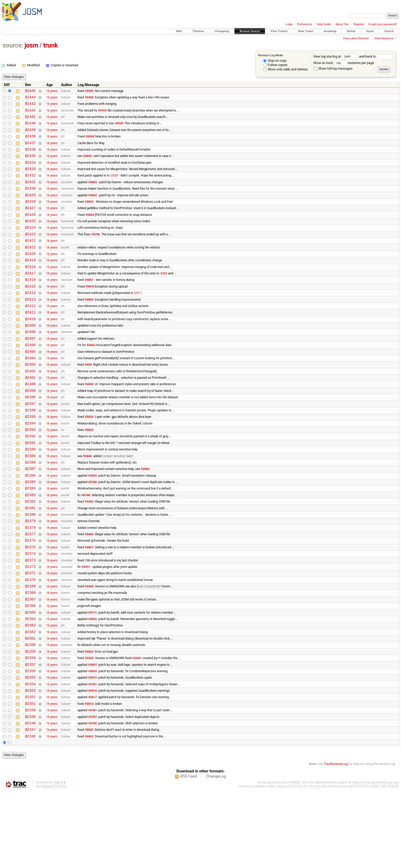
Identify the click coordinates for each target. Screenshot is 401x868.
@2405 (30, 383)
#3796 (96, 252)
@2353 (30, 762)
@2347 (30, 806)
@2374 (30, 609)
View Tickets (279, 31)
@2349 (30, 791)
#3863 (91, 376)
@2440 (30, 128)
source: (13, 45)
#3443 (89, 551)
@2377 (30, 587)
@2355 (30, 747)
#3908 (89, 98)
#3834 (87, 500)
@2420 (30, 274)
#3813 (89, 777)
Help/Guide (324, 24)
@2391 (30, 485)
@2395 (30, 456)
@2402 (30, 405)
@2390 (30, 492)
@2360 (30, 711)
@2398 (30, 434)
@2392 (30, 478)
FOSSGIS (294, 859)
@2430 (30, 201)
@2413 (30, 325)
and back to (376, 56)
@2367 (30, 660)
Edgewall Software (54, 863)
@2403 (30, 397)
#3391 (86, 623)
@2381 (30, 558)
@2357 (30, 733)
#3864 (89, 325)
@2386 (30, 521)
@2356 (30, 740)
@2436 (30, 157)
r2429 (114, 186)
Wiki (179, 31)
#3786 (92, 529)
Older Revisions (384, 38)
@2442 (30, 113)
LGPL (384, 863)
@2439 (30, 135)
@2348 (30, 798)
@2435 (30, 164)
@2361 (30, 704)
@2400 (30, 419)
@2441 (30, 120)
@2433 (30, 179)
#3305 (89, 645)
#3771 (92, 675)
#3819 (92, 747)
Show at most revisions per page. (344, 63)
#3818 (92, 762)
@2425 (30, 237)
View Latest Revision (356, 38)
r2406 (163, 296)
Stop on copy (275, 61)
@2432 (30, 186)
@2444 (30, 99)
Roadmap (330, 31)
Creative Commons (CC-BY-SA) (298, 863)
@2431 (30, 193)
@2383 (30, 543)
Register (359, 24)
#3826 (92, 682)
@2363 (30, 689)
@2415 (30, 310)
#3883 (90, 230)
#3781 (92, 755)
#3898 (90, 142)
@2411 (30, 339)
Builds (351, 31)
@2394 (30, 463)
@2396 (30, 449)
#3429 (137, 726)
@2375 (30, 602)
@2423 (30, 252)
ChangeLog (216, 853)
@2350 (30, 784)
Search (389, 31)
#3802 (89, 806)
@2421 (30, 266)
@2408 (30, 361)
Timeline (198, 31)
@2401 (30, 412)
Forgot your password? (383, 24)
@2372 (30, 624)
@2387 (30, 514)
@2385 (30, 529)
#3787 (92, 791)
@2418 (30, 288)
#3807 (92, 733)
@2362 (30, 696)
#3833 (92, 521)
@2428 (30, 215)
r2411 (138, 317)
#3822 (89, 718)
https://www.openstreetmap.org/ (376, 859)
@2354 (30, 755)
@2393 (30, 470)
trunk (50, 45)
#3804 (92, 193)
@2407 (30, 368)
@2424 (30, 244)
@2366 (30, 667)
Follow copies (275, 65)
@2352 (30, 769)
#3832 (92, 208)
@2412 (30, 332)
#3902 (89, 91)
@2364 (30, 682)
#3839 (89, 456)
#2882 (145, 514)
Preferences (305, 24)
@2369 (30, 645)
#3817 (92, 769)
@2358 (30, 726)
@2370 (30, 638)
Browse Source (250, 31)
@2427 (30, 222)
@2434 (30, 172)
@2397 (30, 441)
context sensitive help (117, 500)
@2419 (30, 281)
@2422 (30, 259)
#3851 (89, 303)
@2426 (30, 230)
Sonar (370, 31)
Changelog (222, 31)
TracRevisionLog (336, 841)
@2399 (30, 427)
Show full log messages (333, 68)
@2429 (30, 208)
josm (31, 45)
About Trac (342, 24)
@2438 (30, 142)
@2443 (30, 106)
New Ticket (306, 31)
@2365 (30, 675)
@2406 (30, 376)
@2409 (30, 354)
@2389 (30, 500)
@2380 (30, 565)
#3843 (89, 470)
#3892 (87, 164)
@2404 (30, 390)
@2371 (30, 631)
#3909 (102, 113)
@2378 (30, 580)
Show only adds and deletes (285, 69)
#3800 (89, 419)
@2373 (30, 616)
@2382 (30, 551)
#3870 (90, 310)
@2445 (30, 91)
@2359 (30, 718)
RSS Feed (189, 853)
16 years (52, 91)
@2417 (30, 295)
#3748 (86, 543)
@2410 (30, 347)
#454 (88, 398)
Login (289, 24)
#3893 (89, 215)
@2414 (30, 317)
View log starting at (336, 56)
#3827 (89, 602)
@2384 (30, 536)
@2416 (30, 303)
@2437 (30, 150)
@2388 (30, 507)
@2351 (30, 777)
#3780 (92, 798)
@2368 (30, 653)
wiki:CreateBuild (149, 645)
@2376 (30, 594)
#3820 (92, 740)
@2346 (30, 813)
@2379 (30, 572)
